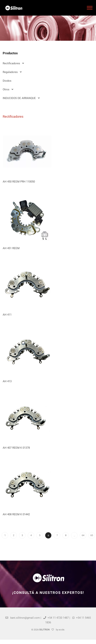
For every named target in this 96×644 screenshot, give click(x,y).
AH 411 (7, 315)
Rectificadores (13, 63)
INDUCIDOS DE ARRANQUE (21, 98)
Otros (8, 89)
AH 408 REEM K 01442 (16, 514)
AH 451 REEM (11, 248)
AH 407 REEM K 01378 (16, 448)
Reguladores (12, 72)
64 (83, 535)
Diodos (7, 81)
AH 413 (7, 381)
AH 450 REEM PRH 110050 (19, 182)
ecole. (62, 630)
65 (92, 535)
